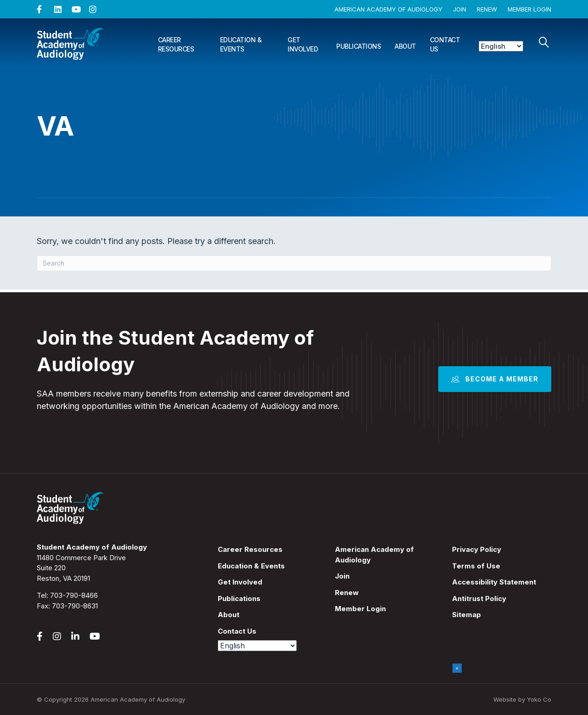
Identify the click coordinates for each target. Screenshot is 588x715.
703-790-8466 (74, 595)
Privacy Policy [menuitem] (477, 549)
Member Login (529, 9)
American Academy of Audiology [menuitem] (374, 555)
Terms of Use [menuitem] (476, 566)
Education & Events (241, 44)
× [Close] (457, 668)
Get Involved (303, 44)
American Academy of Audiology (388, 9)
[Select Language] (501, 46)
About (405, 46)
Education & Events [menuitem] (251, 566)
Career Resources (176, 44)
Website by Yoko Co (522, 699)
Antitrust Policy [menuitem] (479, 599)
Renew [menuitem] (347, 593)
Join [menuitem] (342, 576)
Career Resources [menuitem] (250, 549)
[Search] (544, 42)
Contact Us (445, 44)
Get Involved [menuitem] (240, 582)
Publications (359, 46)
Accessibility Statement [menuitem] (494, 582)
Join (460, 9)
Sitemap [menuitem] (466, 615)
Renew (487, 9)
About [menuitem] (229, 615)
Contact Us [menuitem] (237, 631)
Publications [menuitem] (239, 599)
